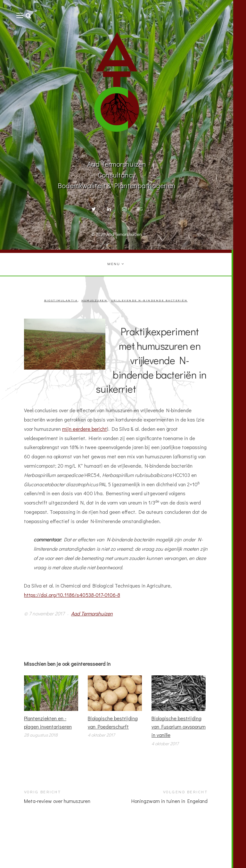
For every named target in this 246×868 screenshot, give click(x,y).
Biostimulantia (61, 300)
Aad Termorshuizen (92, 613)
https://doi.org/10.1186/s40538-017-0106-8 (72, 595)
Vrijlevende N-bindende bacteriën (149, 300)
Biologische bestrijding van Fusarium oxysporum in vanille (179, 726)
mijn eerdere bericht (85, 429)
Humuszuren (94, 300)
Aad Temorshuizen (124, 234)
